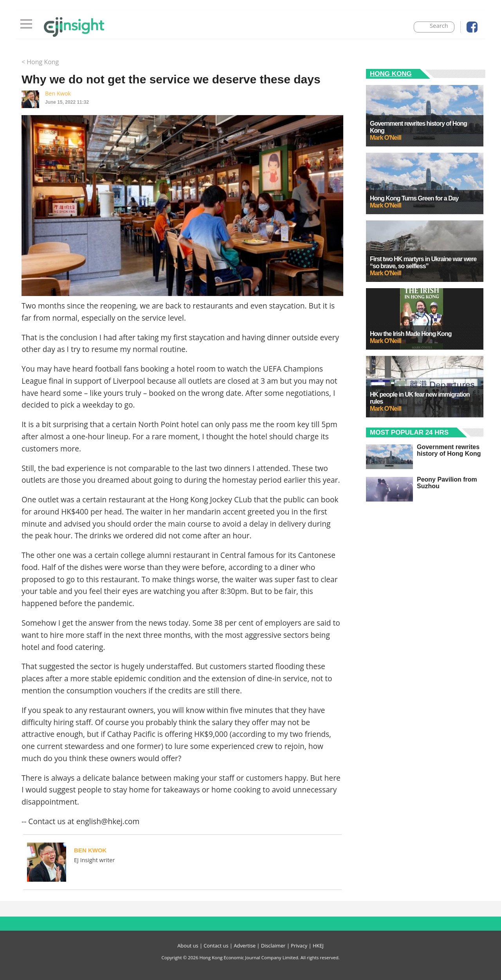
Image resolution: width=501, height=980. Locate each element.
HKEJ (318, 946)
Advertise (245, 946)
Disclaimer (273, 946)
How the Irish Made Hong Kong (411, 334)
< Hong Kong (40, 62)
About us (188, 946)
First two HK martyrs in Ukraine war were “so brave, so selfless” (423, 263)
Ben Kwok (58, 93)
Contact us (216, 946)
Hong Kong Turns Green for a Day (414, 198)
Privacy (299, 946)
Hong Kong (391, 74)
